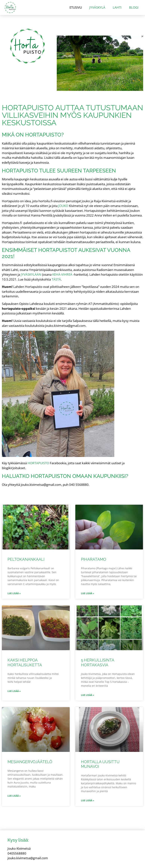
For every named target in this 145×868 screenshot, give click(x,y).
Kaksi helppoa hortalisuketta (25, 662)
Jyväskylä (97, 7)
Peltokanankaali (26, 559)
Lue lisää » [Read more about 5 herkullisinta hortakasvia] (87, 695)
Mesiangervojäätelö (30, 762)
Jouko (63, 206)
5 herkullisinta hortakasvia (98, 662)
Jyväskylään (31, 274)
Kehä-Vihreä (62, 274)
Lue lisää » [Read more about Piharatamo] (87, 593)
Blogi (134, 7)
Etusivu (76, 7)
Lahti (117, 7)
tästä (56, 279)
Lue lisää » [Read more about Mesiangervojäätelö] (14, 796)
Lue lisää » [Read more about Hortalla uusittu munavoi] (87, 800)
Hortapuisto (38, 463)
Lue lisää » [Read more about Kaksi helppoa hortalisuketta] (14, 691)
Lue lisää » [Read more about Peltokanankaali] (14, 593)
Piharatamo (94, 559)
